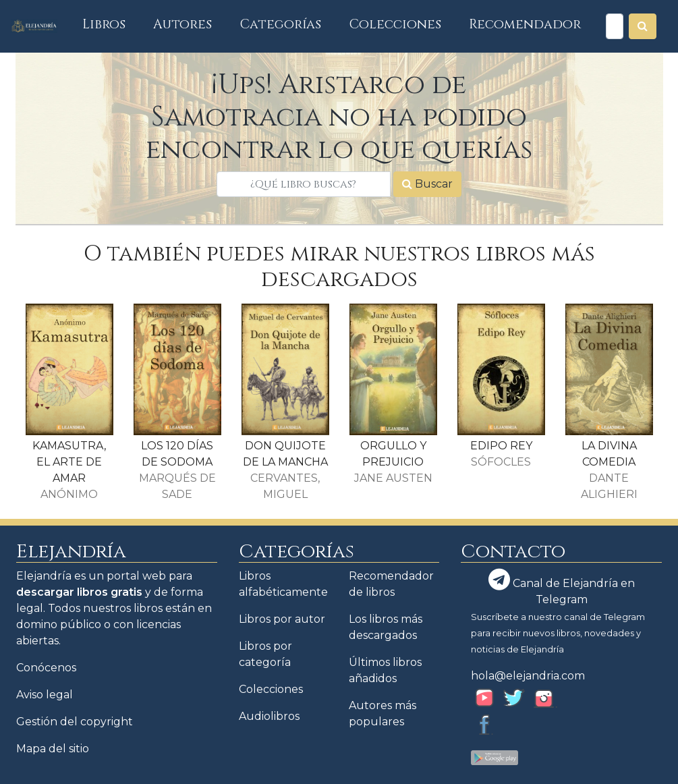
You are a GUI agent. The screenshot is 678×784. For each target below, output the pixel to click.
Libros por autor (282, 619)
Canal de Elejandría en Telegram (562, 587)
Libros (111, 24)
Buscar (427, 184)
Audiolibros (269, 716)
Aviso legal (45, 695)
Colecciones (395, 24)
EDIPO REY (501, 446)
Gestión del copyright (75, 722)
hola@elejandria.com (528, 676)
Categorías (281, 24)
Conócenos (46, 668)
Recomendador (525, 24)
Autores (182, 24)
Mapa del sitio (53, 749)
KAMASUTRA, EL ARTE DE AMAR (69, 462)
